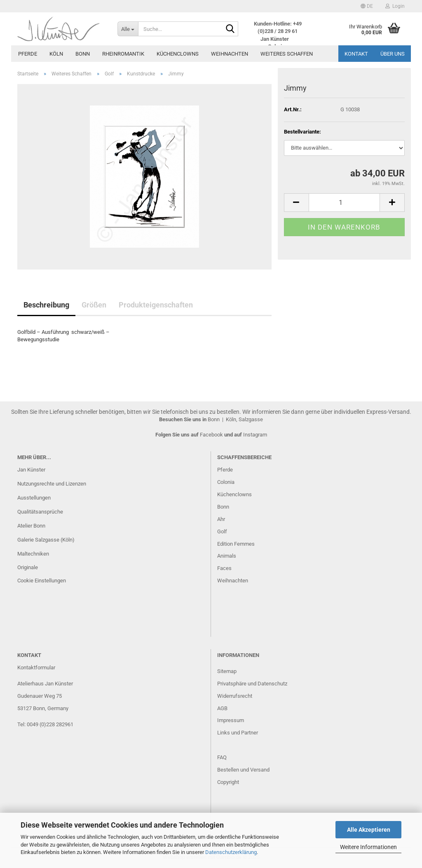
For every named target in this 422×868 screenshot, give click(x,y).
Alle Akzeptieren (369, 830)
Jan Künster (31, 470)
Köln (56, 54)
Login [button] (395, 6)
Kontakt (356, 54)
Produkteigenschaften (156, 305)
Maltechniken (33, 554)
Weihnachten (230, 54)
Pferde (28, 54)
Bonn (83, 54)
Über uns (393, 54)
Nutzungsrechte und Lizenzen (52, 484)
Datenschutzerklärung (231, 852)
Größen (94, 305)
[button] (367, 6)
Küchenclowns (178, 54)
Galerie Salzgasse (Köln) (46, 540)
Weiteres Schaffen (287, 54)
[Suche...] (128, 29)
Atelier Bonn (31, 526)
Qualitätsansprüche (40, 512)
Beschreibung (46, 305)
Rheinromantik (123, 54)
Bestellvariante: (302, 132)
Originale (28, 567)
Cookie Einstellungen (42, 581)
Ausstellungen (34, 498)
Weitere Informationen (368, 847)
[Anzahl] (344, 203)
